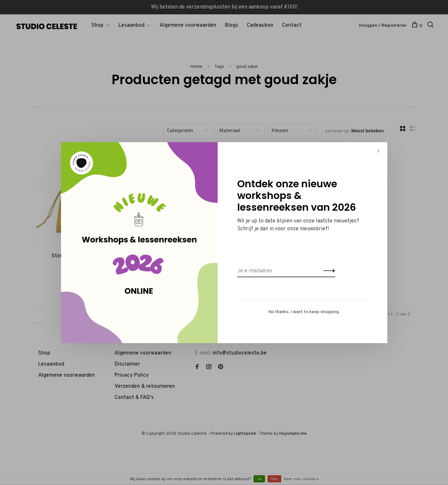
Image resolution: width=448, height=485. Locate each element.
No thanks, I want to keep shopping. (304, 312)
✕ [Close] (378, 151)
